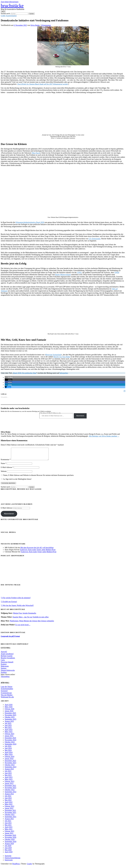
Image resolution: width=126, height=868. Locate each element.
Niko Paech (36, 153)
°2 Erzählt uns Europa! (9, 604)
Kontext (4, 666)
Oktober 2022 (10, 792)
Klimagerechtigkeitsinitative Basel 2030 (30, 222)
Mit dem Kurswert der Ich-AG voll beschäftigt (37, 550)
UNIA (79, 273)
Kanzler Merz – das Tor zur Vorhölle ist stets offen (31, 619)
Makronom (5, 669)
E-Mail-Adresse (7, 470)
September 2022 (10, 794)
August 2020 (9, 846)
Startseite (8, 858)
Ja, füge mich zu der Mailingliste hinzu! (16, 481)
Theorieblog (5, 679)
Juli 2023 (8, 773)
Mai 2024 (8, 753)
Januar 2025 (9, 738)
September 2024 (10, 746)
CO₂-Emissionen (94, 239)
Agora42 (4, 654)
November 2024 (10, 742)
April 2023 (9, 780)
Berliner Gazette (7, 658)
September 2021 (10, 819)
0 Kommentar (46, 25)
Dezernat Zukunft (7, 664)
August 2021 (9, 821)
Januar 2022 (9, 811)
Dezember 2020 (10, 838)
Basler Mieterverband (63, 275)
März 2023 (9, 782)
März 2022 (9, 807)
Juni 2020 (8, 850)
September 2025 (10, 722)
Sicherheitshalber (7, 691)
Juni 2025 (8, 728)
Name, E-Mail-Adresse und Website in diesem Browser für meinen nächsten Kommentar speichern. (39, 478)
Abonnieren (80, 416)
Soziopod (4, 693)
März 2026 (9, 709)
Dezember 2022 (10, 788)
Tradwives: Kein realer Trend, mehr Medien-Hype (38, 552)
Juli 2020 (8, 848)
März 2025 (9, 734)
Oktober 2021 (10, 817)
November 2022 (10, 790)
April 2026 (9, 707)
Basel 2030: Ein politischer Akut (25, 373)
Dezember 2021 (10, 813)
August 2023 (9, 771)
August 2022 (9, 796)
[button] (9, 377)
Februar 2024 (9, 759)
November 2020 (10, 840)
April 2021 (9, 829)
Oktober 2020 (10, 842)
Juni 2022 (8, 800)
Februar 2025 (9, 736)
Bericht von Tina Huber (62, 357)
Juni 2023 (8, 775)
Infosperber (64, 373)
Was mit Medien (7, 697)
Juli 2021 (8, 823)
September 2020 (10, 844)
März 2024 (9, 757)
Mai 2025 (8, 730)
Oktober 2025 (10, 719)
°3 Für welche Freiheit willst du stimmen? (16, 600)
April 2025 (9, 732)
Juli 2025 (8, 726)
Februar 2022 (9, 809)
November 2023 (10, 765)
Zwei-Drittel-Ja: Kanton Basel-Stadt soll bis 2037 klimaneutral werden (43, 84)
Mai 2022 (8, 802)
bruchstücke (12, 6)
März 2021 (9, 831)
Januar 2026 (9, 713)
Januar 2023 (9, 786)
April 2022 (9, 805)
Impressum (9, 862)
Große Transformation (9, 16)
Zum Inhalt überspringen (10, 2)
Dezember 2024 (10, 740)
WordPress (16, 866)
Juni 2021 (8, 825)
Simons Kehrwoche (8, 673)
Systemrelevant (6, 695)
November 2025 (10, 717)
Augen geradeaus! (7, 656)
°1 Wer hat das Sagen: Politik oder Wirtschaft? (17, 608)
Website (4, 474)
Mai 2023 (8, 778)
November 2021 (10, 815)
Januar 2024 (9, 761)
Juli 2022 (8, 798)
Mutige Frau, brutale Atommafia (25, 616)
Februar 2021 (9, 834)
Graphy (30, 866)
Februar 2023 (9, 784)
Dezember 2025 (10, 715)
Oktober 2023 (10, 767)
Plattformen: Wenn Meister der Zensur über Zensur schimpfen (32, 623)
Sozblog (4, 675)
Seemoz (4, 671)
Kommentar (6, 462)
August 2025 (9, 724)
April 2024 (9, 755)
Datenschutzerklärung (13, 860)
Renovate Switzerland (53, 355)
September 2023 (10, 769)
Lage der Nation (7, 689)
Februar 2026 (9, 711)
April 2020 (9, 854)
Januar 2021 (9, 836)
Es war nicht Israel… (23, 627)
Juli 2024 (8, 749)
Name (4, 466)
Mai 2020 (8, 852)
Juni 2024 (8, 751)
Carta (3, 662)
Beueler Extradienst (8, 660)
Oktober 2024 (10, 744)
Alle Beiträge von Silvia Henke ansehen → (104, 436)
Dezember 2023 (10, 763)
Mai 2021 (8, 827)
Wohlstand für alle (7, 699)
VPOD (117, 273)
